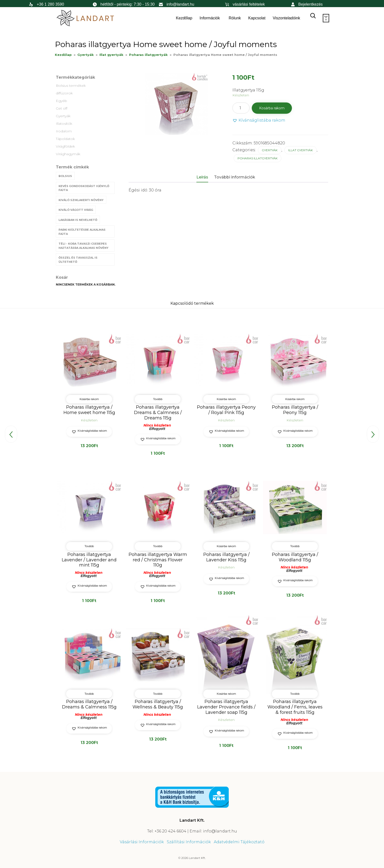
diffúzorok (64, 93)
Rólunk (235, 18)
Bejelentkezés (311, 4)
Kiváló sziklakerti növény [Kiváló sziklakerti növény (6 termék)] (81, 200)
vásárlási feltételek (249, 4)
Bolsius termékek (71, 86)
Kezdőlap (184, 18)
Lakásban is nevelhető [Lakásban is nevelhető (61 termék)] (78, 220)
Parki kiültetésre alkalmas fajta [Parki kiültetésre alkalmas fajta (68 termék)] (82, 232)
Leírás (202, 177)
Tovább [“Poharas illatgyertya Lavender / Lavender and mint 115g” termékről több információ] (89, 546)
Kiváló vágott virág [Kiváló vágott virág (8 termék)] (76, 210)
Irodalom (64, 131)
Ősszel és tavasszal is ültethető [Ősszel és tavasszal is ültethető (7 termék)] (78, 260)
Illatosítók (64, 124)
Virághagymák (68, 154)
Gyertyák (86, 55)
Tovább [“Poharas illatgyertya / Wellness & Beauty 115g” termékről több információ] (158, 693)
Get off (62, 108)
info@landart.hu (180, 4)
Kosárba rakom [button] (89, 399)
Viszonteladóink (287, 18)
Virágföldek (65, 146)
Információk (210, 18)
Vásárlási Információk (142, 842)
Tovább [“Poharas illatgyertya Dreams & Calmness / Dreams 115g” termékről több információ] (158, 399)
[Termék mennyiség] (241, 108)
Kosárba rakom (272, 108)
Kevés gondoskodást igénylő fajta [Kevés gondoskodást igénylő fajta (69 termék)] (84, 188)
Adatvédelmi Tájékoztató (239, 842)
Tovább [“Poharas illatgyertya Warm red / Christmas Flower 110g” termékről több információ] (158, 546)
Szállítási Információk (189, 842)
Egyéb (61, 101)
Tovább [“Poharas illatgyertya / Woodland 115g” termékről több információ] (295, 546)
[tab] (205, 177)
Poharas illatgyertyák (148, 55)
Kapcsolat (257, 18)
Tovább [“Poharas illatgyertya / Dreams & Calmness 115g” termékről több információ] (89, 693)
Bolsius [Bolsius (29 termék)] (65, 176)
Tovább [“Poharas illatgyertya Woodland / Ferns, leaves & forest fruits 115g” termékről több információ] (295, 693)
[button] (259, 121)
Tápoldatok (65, 139)
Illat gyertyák (111, 55)
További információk (235, 177)
